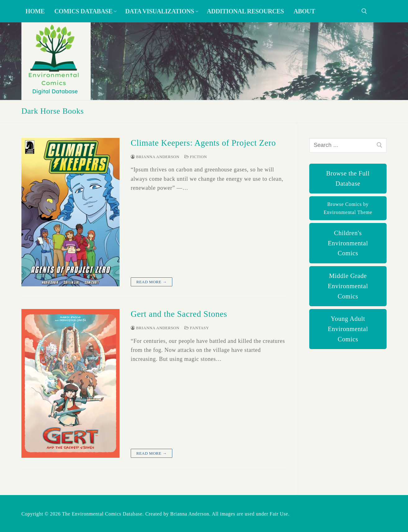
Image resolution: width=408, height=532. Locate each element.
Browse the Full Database (348, 178)
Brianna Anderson (155, 157)
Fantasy (197, 328)
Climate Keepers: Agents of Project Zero (203, 143)
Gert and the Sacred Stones (179, 314)
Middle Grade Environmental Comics (348, 286)
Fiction (196, 157)
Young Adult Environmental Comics (348, 329)
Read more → (152, 282)
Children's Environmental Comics (348, 243)
